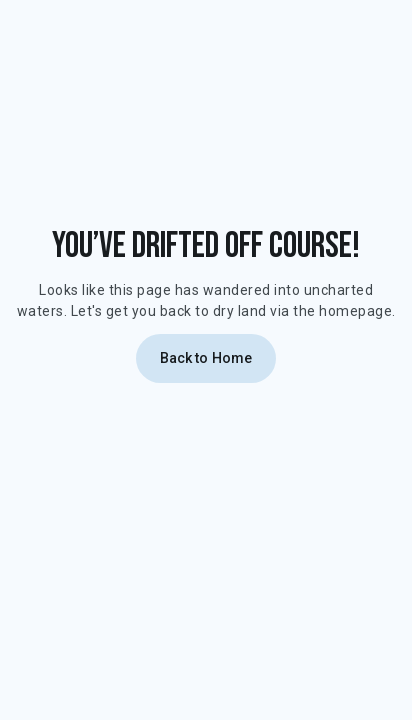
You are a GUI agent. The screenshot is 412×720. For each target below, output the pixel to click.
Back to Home (206, 358)
